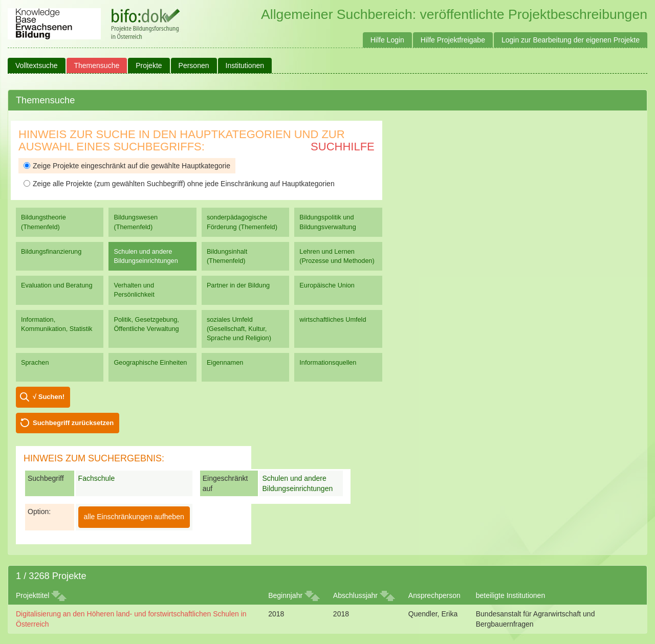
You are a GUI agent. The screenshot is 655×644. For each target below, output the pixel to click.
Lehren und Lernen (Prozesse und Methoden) (337, 256)
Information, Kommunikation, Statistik (57, 324)
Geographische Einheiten (150, 362)
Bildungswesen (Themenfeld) (136, 222)
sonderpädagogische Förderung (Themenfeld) (242, 222)
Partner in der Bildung (238, 285)
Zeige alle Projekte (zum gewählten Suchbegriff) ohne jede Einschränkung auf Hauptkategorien (179, 184)
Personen (194, 65)
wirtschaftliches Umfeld (333, 319)
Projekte (149, 65)
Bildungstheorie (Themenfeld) (43, 222)
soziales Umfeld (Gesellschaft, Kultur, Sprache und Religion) (239, 329)
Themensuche (97, 65)
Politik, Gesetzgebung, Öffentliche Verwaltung (146, 324)
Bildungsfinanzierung (51, 251)
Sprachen (35, 362)
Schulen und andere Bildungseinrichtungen (146, 256)
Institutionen (245, 65)
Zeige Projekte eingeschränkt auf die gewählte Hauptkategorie (127, 166)
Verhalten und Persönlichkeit (134, 290)
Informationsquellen (328, 362)
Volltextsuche (37, 65)
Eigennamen (225, 362)
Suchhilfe (343, 147)
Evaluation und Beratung (57, 285)
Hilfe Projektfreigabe (453, 40)
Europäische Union (327, 285)
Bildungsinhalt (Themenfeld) (227, 256)
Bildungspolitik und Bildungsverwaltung (327, 222)
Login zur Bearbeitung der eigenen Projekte (571, 40)
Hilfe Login (387, 40)
